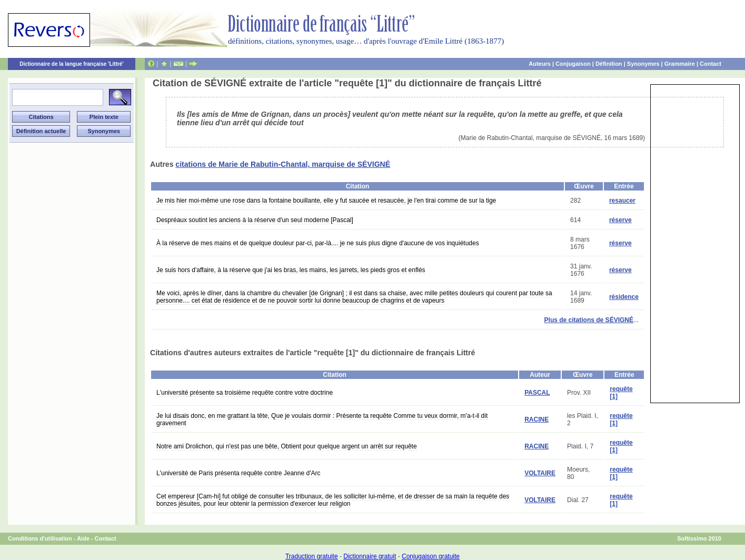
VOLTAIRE (540, 473)
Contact (711, 64)
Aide (83, 538)
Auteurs (540, 64)
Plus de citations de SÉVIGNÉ (589, 320)
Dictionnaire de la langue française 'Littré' (72, 64)
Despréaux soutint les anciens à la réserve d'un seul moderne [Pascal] (255, 220)
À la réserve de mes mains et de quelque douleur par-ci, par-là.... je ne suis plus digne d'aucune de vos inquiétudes (318, 243)
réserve (620, 220)
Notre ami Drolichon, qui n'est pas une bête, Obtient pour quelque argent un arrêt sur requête (287, 446)
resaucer (622, 201)
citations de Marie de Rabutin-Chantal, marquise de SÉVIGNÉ (283, 164)
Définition (609, 64)
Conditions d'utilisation (40, 538)
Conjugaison (573, 64)
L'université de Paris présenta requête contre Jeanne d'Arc (238, 473)
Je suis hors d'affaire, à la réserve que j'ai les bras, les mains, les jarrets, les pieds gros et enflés (291, 270)
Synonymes (643, 64)
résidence (624, 297)
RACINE (537, 419)
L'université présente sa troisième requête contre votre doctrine (245, 393)
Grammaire (680, 64)
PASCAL (537, 393)
